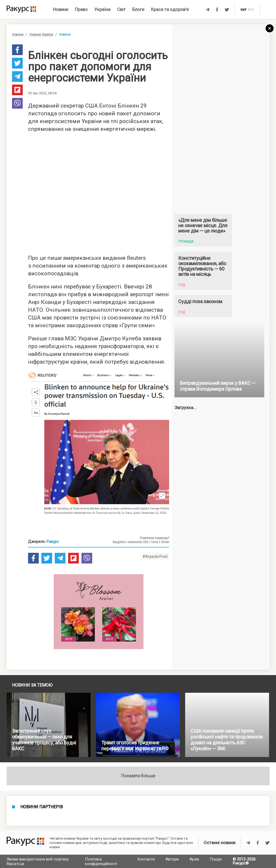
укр (243, 10)
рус (251, 10)
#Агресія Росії (155, 557)
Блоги (138, 9)
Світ (121, 9)
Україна (102, 9)
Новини (61, 9)
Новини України (41, 35)
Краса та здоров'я (170, 9)
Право (81, 9)
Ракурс (53, 542)
